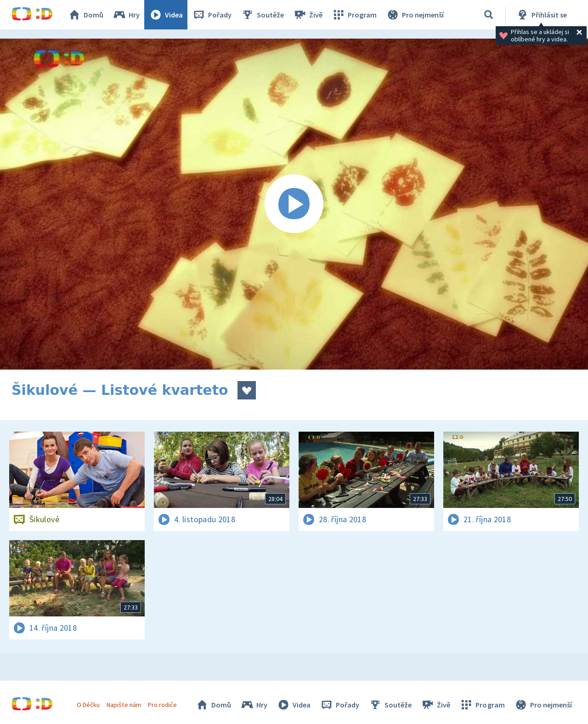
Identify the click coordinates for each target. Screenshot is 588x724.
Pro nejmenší (415, 15)
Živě (308, 15)
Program (354, 15)
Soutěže (262, 15)
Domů (85, 15)
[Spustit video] (294, 204)
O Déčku (88, 705)
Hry (126, 15)
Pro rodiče (162, 705)
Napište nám (124, 705)
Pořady (212, 15)
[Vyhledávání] (489, 15)
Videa (166, 15)
